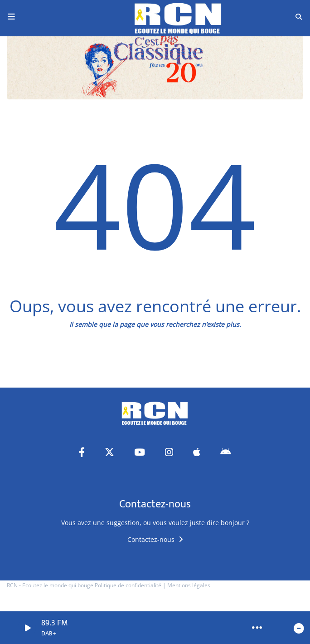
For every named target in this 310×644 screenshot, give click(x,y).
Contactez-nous (155, 539)
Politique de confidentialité (128, 585)
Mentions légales (189, 585)
